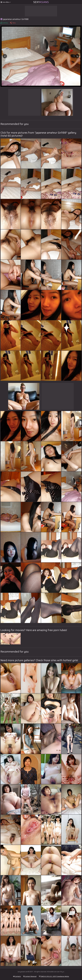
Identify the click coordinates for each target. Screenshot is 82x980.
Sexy (41, 2)
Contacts (17, 976)
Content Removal (30, 976)
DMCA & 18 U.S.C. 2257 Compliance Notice (54, 976)
